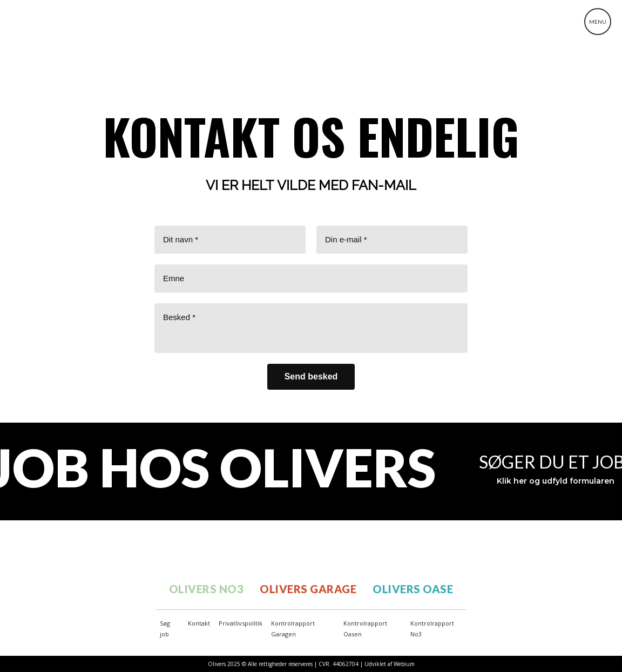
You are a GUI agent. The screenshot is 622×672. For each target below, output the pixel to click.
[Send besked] (311, 377)
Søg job (165, 629)
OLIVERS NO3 (207, 589)
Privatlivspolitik (241, 623)
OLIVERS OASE (413, 589)
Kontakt (199, 623)
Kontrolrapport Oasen (365, 629)
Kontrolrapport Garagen (293, 629)
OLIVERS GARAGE (308, 589)
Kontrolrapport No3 (432, 629)
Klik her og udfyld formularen (556, 481)
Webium (404, 664)
